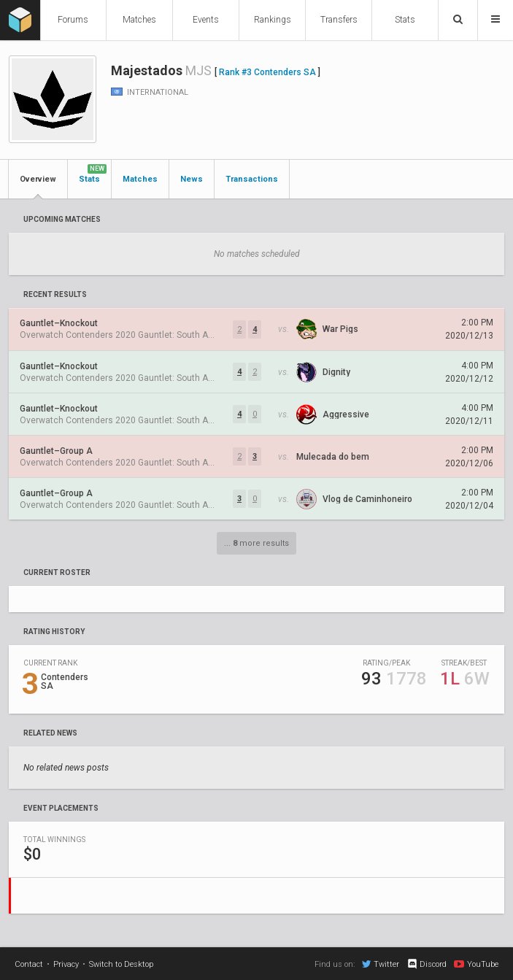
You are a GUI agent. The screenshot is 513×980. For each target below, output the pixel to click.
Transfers (339, 20)
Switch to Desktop (121, 964)
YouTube (476, 964)
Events (206, 20)
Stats (405, 20)
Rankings (273, 20)
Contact (29, 964)
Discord (427, 964)
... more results (256, 543)
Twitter (381, 964)
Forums (73, 20)
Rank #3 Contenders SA (267, 72)
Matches (139, 20)
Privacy (66, 964)
